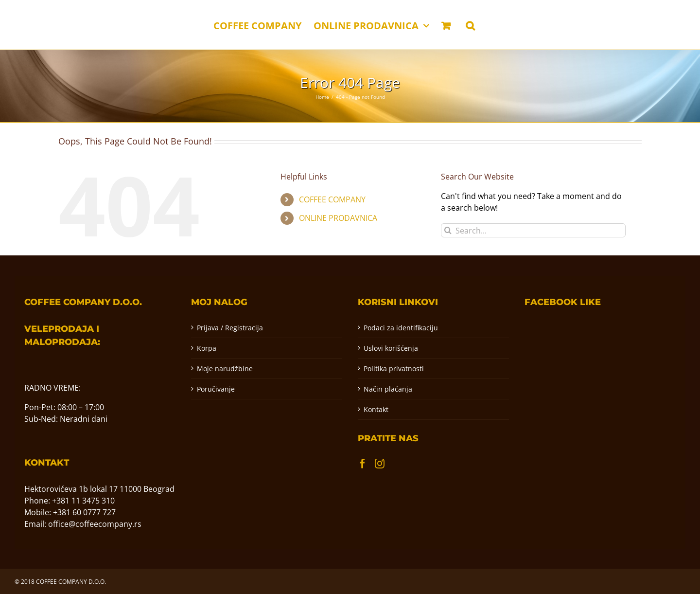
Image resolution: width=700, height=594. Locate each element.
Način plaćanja (388, 389)
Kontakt (376, 409)
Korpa (207, 348)
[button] (470, 25)
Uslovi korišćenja (391, 348)
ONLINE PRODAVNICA (338, 218)
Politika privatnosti (394, 369)
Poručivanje (216, 389)
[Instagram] (380, 464)
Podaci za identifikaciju (401, 328)
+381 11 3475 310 (83, 501)
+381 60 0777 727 (84, 512)
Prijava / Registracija (230, 328)
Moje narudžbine (225, 369)
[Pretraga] (448, 230)
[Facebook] (363, 464)
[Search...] (533, 230)
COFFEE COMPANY (332, 199)
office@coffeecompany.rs (95, 524)
